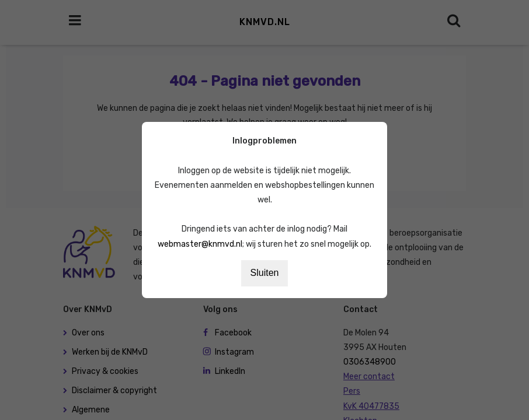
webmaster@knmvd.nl (200, 244)
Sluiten (265, 273)
